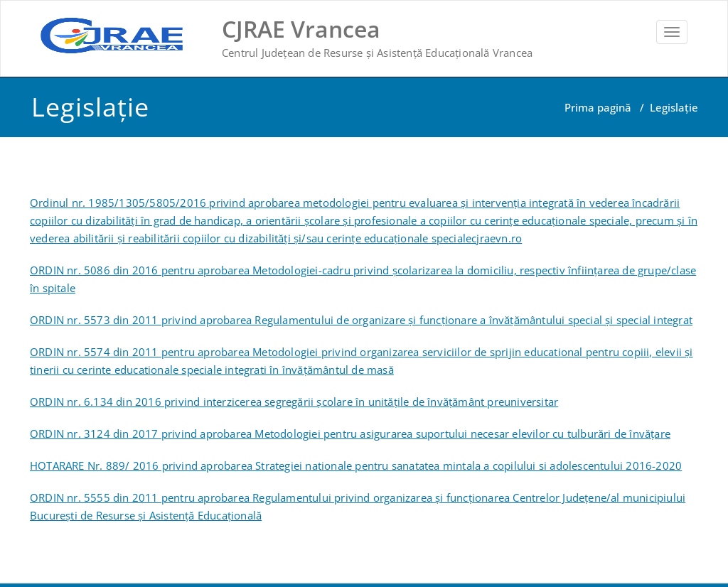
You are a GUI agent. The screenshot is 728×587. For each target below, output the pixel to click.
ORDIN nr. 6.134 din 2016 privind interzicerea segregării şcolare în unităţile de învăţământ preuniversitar (294, 402)
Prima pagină (598, 107)
